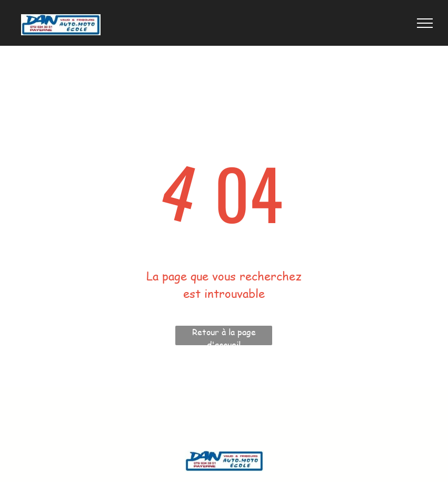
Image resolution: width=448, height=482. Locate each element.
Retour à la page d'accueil (224, 335)
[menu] (425, 23)
